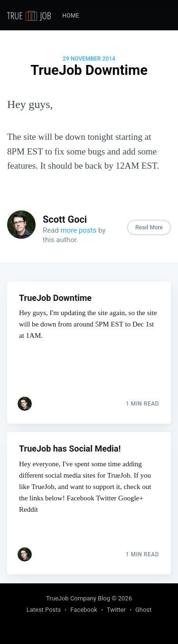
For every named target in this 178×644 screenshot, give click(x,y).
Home (71, 16)
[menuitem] (71, 16)
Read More (149, 227)
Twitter (116, 610)
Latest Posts (44, 610)
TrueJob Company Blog (78, 598)
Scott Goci (65, 219)
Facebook (84, 610)
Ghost (143, 610)
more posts (79, 230)
